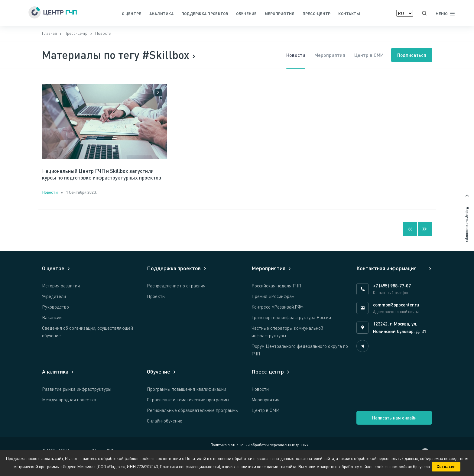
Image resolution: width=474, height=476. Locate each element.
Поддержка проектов (205, 14)
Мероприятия (280, 14)
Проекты (156, 306)
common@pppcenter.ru (396, 315)
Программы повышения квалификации (187, 399)
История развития (61, 296)
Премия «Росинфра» (273, 306)
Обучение (247, 14)
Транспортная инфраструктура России (291, 327)
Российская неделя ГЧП (276, 296)
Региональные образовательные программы (193, 420)
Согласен (446, 466)
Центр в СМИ (367, 56)
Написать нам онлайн (394, 428)
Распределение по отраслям (176, 296)
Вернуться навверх (468, 234)
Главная (50, 34)
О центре (131, 14)
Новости (294, 56)
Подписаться (411, 56)
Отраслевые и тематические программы (188, 410)
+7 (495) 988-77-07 (392, 296)
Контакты (349, 14)
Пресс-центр (317, 14)
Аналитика (161, 14)
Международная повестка (69, 410)
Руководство (55, 317)
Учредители (54, 306)
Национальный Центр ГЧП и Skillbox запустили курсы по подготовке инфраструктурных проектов (100, 179)
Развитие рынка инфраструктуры (77, 399)
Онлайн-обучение (165, 431)
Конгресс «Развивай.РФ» (278, 317)
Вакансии (52, 327)
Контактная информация (386, 278)
